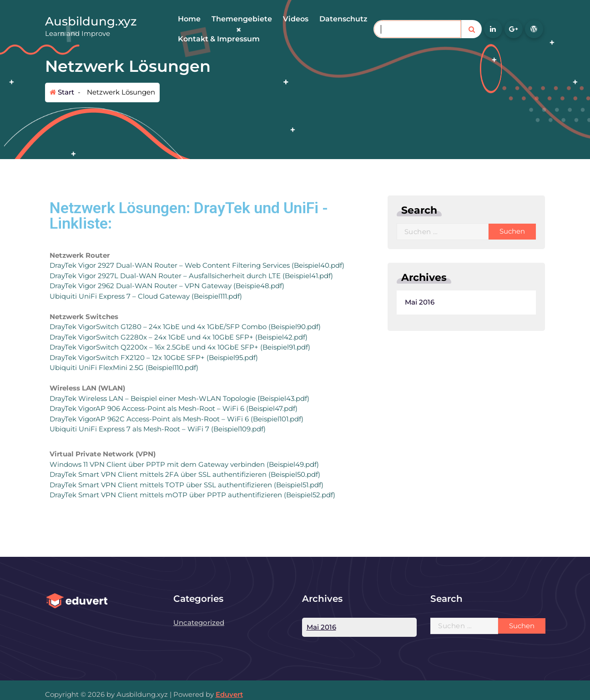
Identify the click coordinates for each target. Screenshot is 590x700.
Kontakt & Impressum (219, 39)
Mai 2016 (307, 302)
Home (189, 19)
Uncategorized (199, 622)
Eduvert (229, 694)
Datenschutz (343, 19)
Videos (296, 19)
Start (62, 92)
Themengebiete (242, 19)
